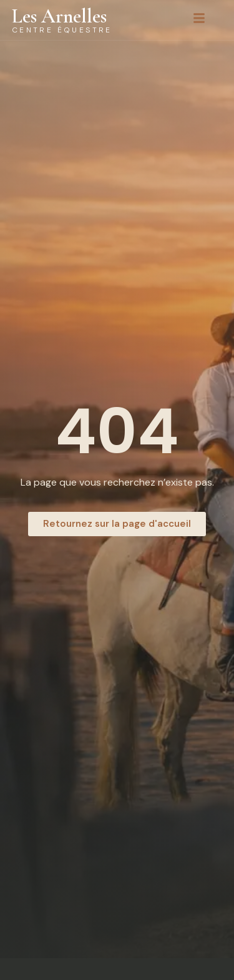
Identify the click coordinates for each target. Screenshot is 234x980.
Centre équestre (62, 30)
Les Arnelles (59, 16)
